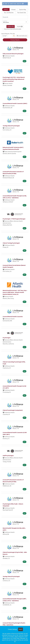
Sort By (4, 36)
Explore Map (23, 9)
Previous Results (15, 40)
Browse (13, 9)
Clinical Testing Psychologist (11, 243)
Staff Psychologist (8, 456)
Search (6, 9)
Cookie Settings (12, 629)
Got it (20, 629)
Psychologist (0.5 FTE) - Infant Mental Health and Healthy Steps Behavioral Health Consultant (14, 79)
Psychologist (7, 338)
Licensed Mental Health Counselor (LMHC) (15, 103)
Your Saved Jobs (22, 13)
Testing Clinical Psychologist (11, 126)
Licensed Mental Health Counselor (13, 316)
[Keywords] (15, 17)
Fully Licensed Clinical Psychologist (13, 54)
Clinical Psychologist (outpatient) (13, 410)
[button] (20, 27)
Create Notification (22, 36)
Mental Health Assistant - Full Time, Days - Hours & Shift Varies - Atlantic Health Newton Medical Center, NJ (15, 292)
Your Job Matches (9, 13)
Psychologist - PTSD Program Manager (14, 219)
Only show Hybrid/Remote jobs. (13, 29)
